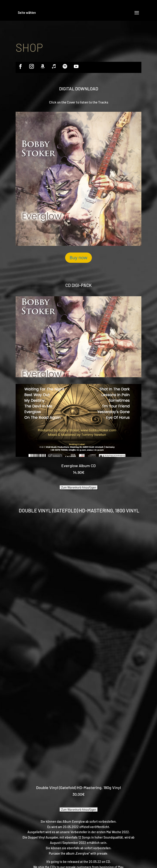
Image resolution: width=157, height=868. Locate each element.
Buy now (78, 258)
